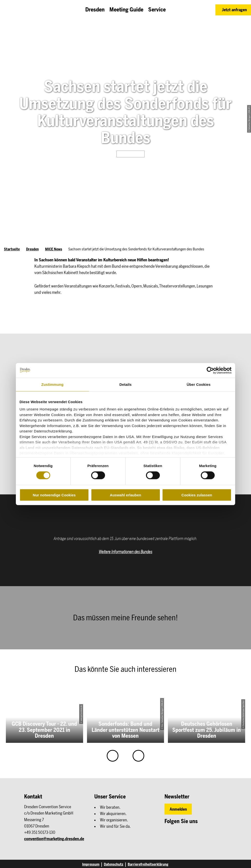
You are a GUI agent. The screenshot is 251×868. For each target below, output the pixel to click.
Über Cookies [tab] (199, 384)
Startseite (12, 249)
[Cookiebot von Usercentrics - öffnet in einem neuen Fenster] (210, 370)
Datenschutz (114, 864)
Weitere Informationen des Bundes (125, 552)
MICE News (54, 249)
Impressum (91, 864)
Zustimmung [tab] (53, 384)
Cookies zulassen (197, 495)
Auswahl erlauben (125, 495)
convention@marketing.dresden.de (54, 839)
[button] (233, 10)
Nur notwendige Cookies (54, 495)
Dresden (32, 249)
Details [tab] (125, 384)
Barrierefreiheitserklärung (148, 864)
